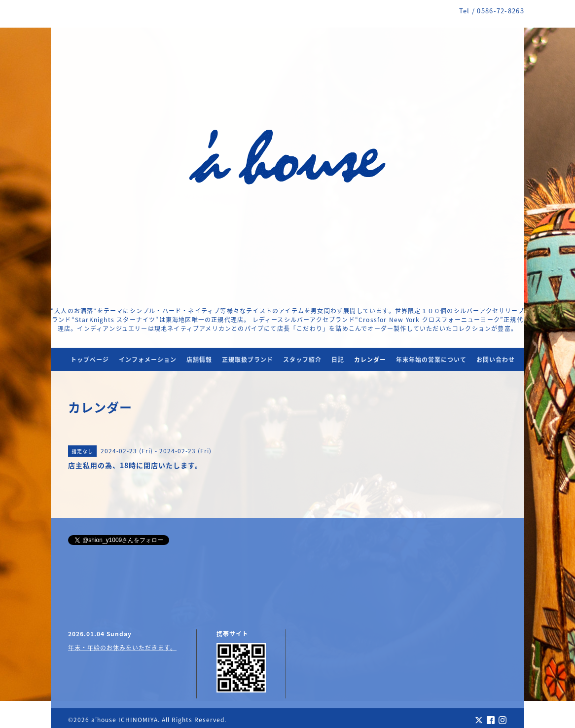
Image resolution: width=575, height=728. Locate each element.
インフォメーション (148, 360)
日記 (338, 360)
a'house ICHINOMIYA (125, 720)
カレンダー (370, 360)
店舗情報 (199, 360)
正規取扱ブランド (248, 360)
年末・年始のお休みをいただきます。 (122, 648)
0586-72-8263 (501, 11)
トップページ (90, 360)
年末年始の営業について (431, 360)
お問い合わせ (496, 360)
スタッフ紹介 (302, 360)
